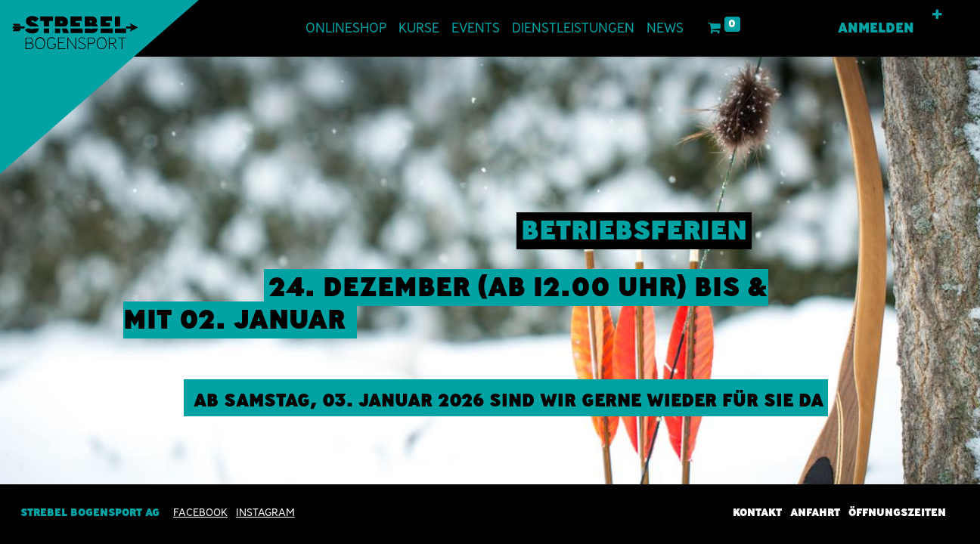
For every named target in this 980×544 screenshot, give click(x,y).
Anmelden (876, 28)
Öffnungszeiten (897, 512)
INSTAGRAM (265, 512)
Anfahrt (815, 512)
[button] (937, 15)
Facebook (200, 512)
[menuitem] (346, 28)
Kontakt (757, 512)
